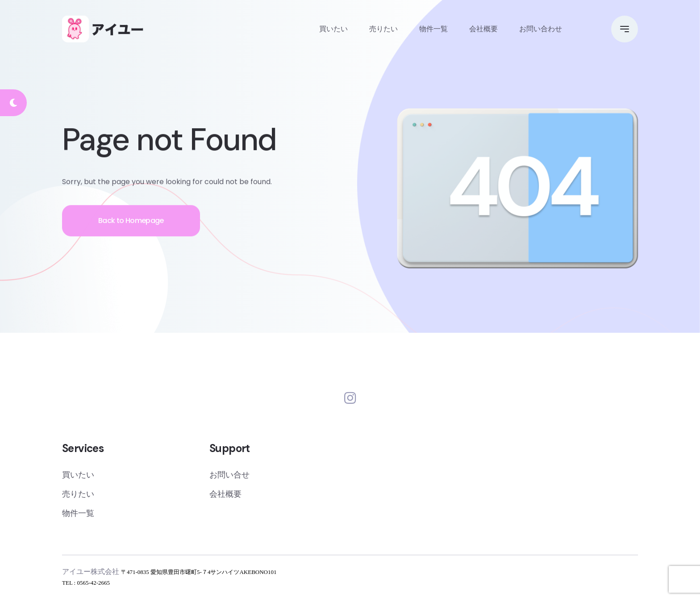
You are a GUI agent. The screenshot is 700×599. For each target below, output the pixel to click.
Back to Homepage (131, 223)
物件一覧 (433, 29)
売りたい (383, 29)
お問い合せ (229, 475)
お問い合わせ (541, 29)
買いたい (333, 29)
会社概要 (483, 29)
